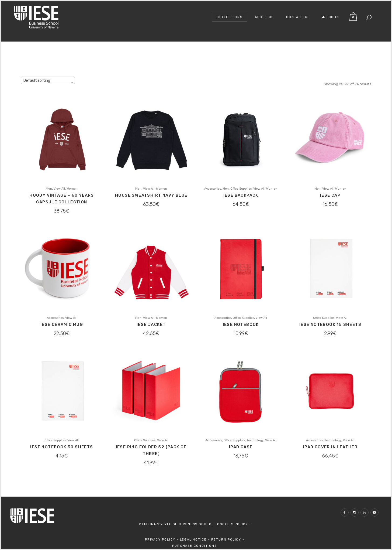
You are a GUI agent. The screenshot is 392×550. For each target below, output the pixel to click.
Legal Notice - (196, 540)
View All (59, 189)
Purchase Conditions (194, 546)
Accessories (213, 189)
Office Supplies (241, 189)
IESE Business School (191, 524)
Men (49, 189)
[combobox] (48, 80)
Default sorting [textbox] (37, 81)
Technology (255, 440)
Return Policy (227, 540)
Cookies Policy (233, 524)
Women (72, 189)
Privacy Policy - (162, 540)
